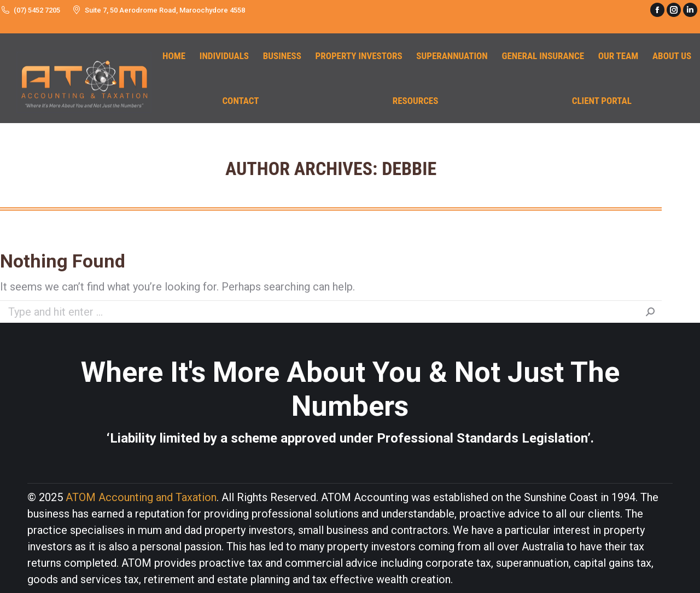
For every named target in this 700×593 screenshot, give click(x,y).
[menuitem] (174, 56)
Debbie (409, 168)
